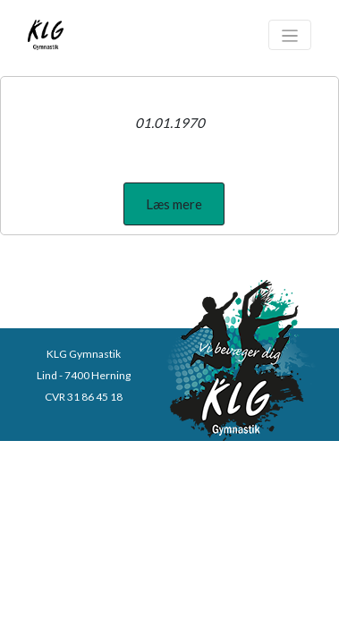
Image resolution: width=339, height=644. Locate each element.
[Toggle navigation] (290, 35)
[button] (174, 204)
